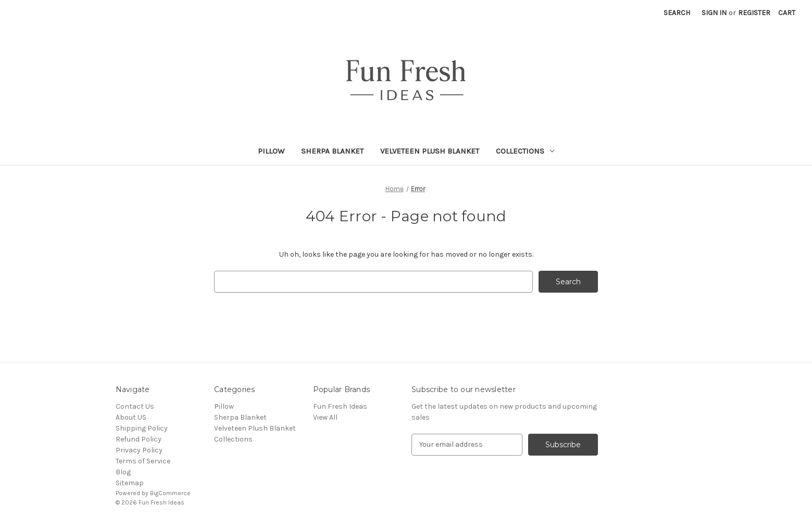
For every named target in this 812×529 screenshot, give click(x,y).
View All (325, 417)
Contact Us (135, 406)
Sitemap (130, 483)
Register (754, 13)
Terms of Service (143, 461)
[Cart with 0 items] (787, 13)
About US (131, 417)
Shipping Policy (142, 428)
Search (677, 13)
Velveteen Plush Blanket (430, 151)
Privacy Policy (139, 450)
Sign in (714, 13)
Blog (123, 472)
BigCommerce (170, 493)
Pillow (271, 151)
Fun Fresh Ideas (340, 406)
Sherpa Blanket (332, 151)
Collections (525, 151)
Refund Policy (139, 439)
